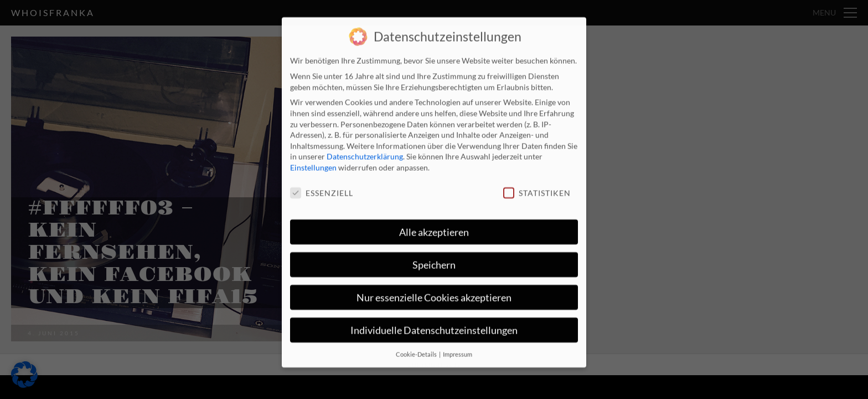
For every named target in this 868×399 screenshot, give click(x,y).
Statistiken (537, 186)
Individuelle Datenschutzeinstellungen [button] (434, 323)
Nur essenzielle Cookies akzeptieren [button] (434, 291)
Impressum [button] (458, 347)
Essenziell (322, 186)
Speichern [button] (434, 258)
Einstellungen (313, 160)
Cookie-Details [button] (417, 347)
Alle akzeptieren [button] (434, 225)
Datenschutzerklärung (365, 149)
